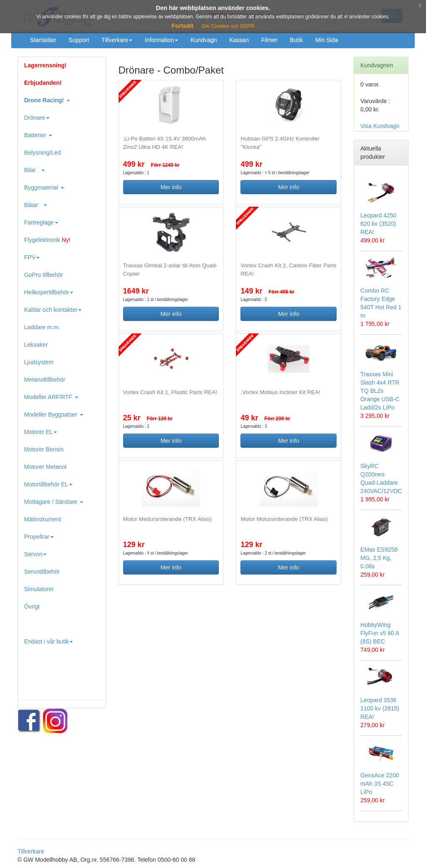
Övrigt (32, 607)
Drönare (37, 118)
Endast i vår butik (48, 641)
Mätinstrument (43, 519)
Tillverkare (117, 40)
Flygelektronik (47, 240)
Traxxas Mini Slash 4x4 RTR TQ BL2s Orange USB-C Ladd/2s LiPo (380, 391)
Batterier (38, 135)
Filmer (269, 40)
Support (79, 40)
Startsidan (43, 40)
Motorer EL (41, 432)
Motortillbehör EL (48, 484)
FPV (32, 257)
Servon (35, 554)
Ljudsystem (39, 362)
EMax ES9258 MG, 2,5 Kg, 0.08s (379, 558)
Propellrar (39, 537)
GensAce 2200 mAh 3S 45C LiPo (380, 784)
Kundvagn (204, 40)
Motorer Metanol (45, 467)
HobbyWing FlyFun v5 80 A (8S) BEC (380, 633)
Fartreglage (41, 222)
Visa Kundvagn (380, 126)
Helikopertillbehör (49, 292)
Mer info (171, 187)
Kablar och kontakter (53, 310)
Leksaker (36, 345)
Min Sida (327, 40)
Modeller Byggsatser (54, 414)
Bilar (35, 170)
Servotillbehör (42, 572)
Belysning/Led (42, 153)
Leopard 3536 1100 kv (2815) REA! (380, 708)
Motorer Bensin (44, 449)
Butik (296, 40)
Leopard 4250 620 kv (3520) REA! (378, 224)
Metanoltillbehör (45, 380)
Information (161, 40)
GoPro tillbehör (43, 275)
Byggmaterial (44, 187)
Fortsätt (183, 26)
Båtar (36, 205)
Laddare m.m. (42, 327)
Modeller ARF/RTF (51, 397)
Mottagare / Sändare (54, 502)
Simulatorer (39, 589)
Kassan (239, 40)
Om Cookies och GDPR (228, 26)
